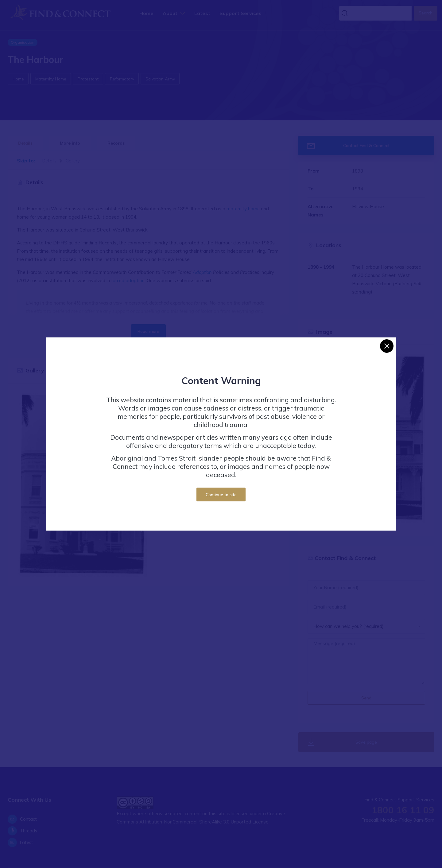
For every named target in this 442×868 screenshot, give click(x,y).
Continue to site (221, 494)
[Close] (387, 346)
